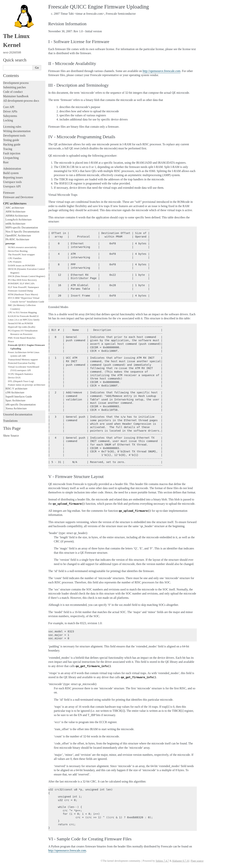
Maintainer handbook (16, 96)
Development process (16, 83)
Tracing (8, 149)
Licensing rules (12, 127)
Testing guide (11, 140)
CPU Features (15, 262)
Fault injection (12, 153)
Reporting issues (13, 177)
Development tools (14, 136)
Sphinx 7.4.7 (162, 861)
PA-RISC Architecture (17, 239)
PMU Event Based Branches (22, 338)
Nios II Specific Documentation (22, 232)
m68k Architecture (16, 224)
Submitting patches (14, 87)
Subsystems (10, 116)
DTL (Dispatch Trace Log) (21, 381)
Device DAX (14, 378)
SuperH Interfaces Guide (19, 397)
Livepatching (11, 158)
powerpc (10, 243)
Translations (10, 421)
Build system (11, 173)
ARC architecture (15, 208)
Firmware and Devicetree (18, 197)
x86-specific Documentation (21, 404)
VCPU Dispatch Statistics (20, 374)
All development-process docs (21, 101)
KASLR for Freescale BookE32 (23, 316)
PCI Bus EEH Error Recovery (22, 280)
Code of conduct (13, 92)
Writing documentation (17, 131)
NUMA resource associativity (22, 247)
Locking (8, 120)
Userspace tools (12, 182)
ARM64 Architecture (17, 216)
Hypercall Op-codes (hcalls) (22, 327)
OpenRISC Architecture (18, 235)
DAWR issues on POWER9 (21, 265)
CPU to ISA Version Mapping (22, 312)
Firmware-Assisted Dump (21, 291)
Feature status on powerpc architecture (27, 385)
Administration (12, 169)
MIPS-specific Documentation (22, 227)
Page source (197, 861)
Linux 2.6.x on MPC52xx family (24, 320)
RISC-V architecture (17, 389)
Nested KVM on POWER (21, 323)
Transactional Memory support (23, 360)
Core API (9, 107)
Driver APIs (10, 111)
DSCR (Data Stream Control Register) (27, 276)
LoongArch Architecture (19, 220)
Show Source (11, 436)
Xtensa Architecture (16, 408)
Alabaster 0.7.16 (181, 861)
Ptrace (11, 341)
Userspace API (12, 186)
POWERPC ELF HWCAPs (21, 283)
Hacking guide (12, 144)
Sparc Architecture (16, 400)
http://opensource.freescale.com (161, 71)
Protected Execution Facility (22, 363)
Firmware (9, 193)
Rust (6, 162)
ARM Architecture (16, 212)
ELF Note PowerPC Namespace (23, 287)
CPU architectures (15, 203)
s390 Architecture (15, 392)
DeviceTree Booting (18, 251)
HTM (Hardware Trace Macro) (23, 294)
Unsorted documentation (18, 414)
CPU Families (15, 258)
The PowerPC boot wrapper (21, 254)
